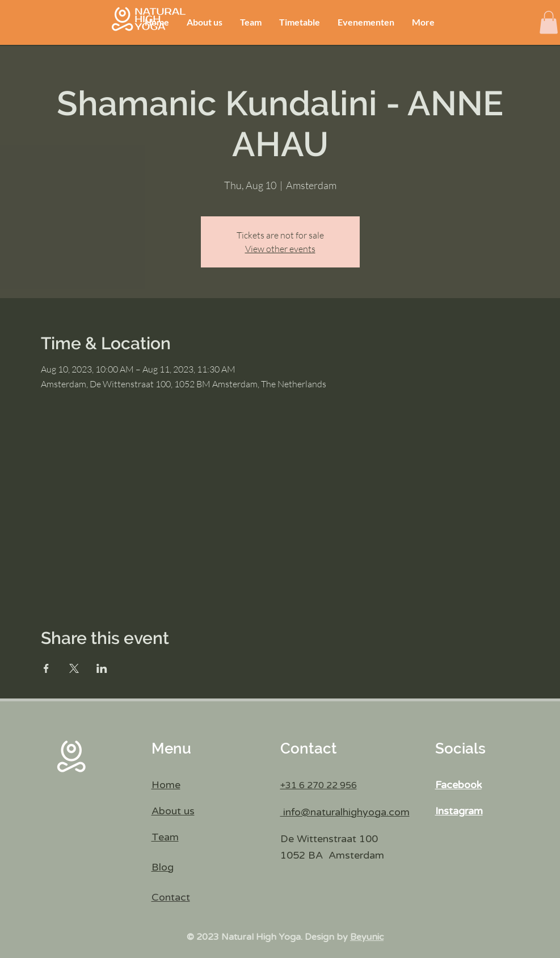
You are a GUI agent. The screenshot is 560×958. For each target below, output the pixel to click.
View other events (280, 249)
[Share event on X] (74, 668)
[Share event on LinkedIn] (102, 668)
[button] (549, 22)
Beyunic (367, 937)
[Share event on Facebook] (46, 668)
